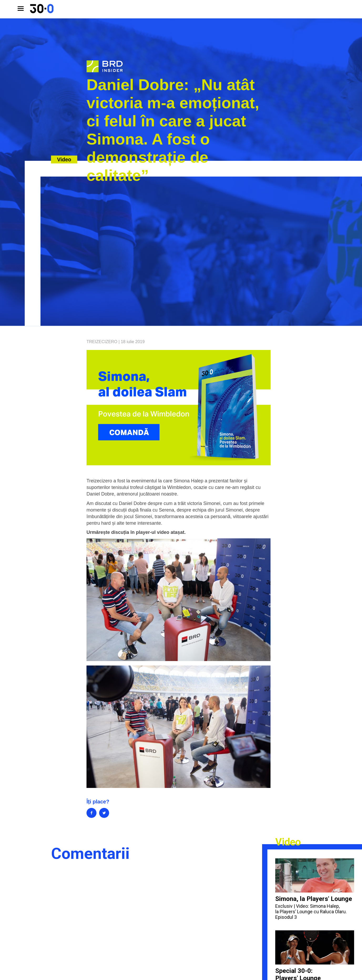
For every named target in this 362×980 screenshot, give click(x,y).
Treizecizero (102, 342)
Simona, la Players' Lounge (315, 889)
